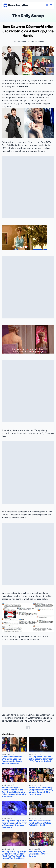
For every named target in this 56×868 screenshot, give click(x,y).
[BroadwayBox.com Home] (16, 5)
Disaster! (23, 86)
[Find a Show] (51, 5)
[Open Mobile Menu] (47, 5)
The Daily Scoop (28, 16)
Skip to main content (28, 0)
